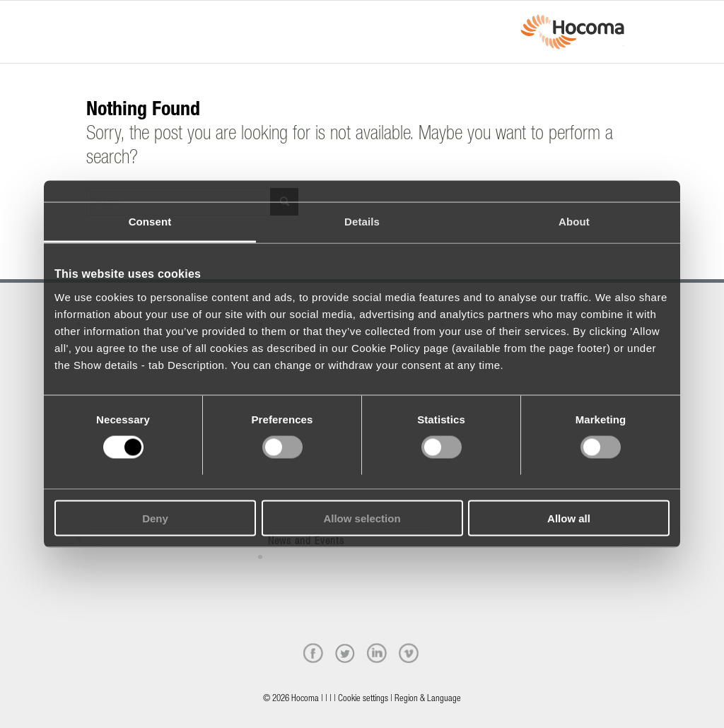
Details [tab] (362, 222)
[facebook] (313, 653)
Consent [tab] (150, 222)
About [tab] (574, 222)
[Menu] (90, 19)
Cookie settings (363, 699)
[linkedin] (377, 653)
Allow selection (362, 518)
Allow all (569, 518)
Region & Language (428, 699)
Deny (155, 518)
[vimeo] (409, 653)
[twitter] (345, 653)
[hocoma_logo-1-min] (572, 32)
